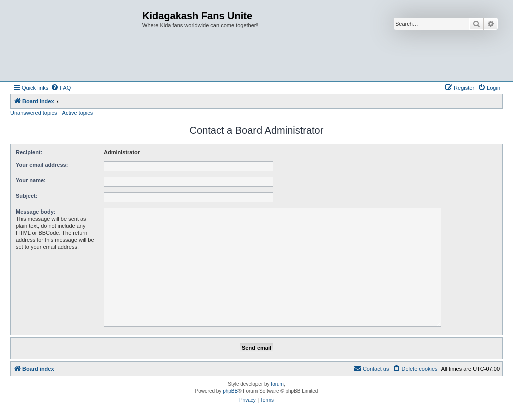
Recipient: (29, 152)
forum (277, 384)
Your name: (31, 180)
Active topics (78, 113)
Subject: (26, 196)
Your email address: (42, 165)
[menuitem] (61, 88)
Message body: (35, 212)
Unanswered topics (34, 113)
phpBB (230, 391)
